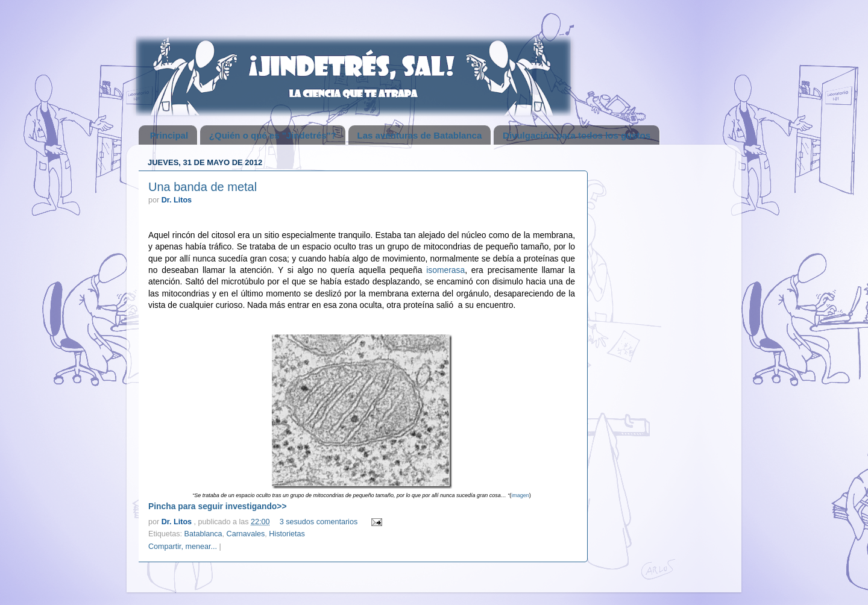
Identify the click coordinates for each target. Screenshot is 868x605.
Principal (169, 135)
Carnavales (246, 534)
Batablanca (203, 534)
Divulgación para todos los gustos (577, 135)
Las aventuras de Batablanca (420, 135)
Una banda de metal (203, 187)
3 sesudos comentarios (319, 522)
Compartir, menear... (183, 547)
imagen (520, 495)
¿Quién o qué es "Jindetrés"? (273, 135)
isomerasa (445, 270)
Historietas (287, 534)
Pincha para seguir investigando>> (218, 506)
